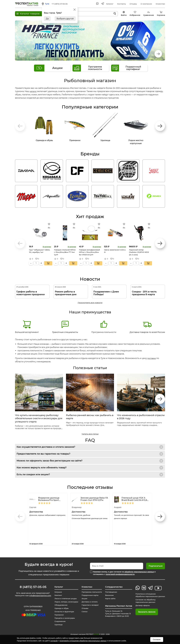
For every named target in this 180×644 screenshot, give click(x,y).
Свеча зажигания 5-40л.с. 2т (115, 251)
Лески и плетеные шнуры (65, 598)
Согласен (157, 639)
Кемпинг (57, 595)
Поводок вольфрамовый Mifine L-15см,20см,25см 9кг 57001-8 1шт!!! (89, 252)
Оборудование (60, 605)
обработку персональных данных (139, 572)
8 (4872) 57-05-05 (33, 587)
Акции (83, 598)
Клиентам (160, 4)
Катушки (57, 592)
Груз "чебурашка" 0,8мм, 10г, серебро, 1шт (39, 251)
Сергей (33, 507)
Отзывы (133, 4)
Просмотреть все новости (90, 303)
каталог (34, 91)
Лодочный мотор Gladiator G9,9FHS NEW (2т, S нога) (139, 252)
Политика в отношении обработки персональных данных (149, 595)
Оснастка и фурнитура (63, 612)
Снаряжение (59, 621)
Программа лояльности (104, 327)
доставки (152, 358)
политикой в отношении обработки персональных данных (83, 641)
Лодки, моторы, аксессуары (66, 602)
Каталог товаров (30, 14)
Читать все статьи (90, 434)
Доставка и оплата (89, 602)
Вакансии (109, 595)
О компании (146, 4)
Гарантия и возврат (89, 605)
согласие (54, 641)
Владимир (77, 507)
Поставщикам (111, 592)
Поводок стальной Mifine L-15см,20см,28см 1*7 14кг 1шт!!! (65, 252)
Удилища (57, 625)
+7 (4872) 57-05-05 (60, 4)
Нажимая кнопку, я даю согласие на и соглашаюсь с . (124, 573)
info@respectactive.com (40, 596)
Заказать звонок (145, 612)
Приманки (58, 615)
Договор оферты (141, 605)
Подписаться (156, 566)
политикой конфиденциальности (120, 574)
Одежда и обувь (60, 608)
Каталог (110, 4)
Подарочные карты (89, 595)
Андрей (118, 507)
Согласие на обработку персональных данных (144, 601)
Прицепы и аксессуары (64, 618)
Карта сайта (110, 598)
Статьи (83, 612)
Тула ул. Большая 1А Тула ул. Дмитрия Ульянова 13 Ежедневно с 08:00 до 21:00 (118, 614)
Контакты (121, 4)
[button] (158, 54)
